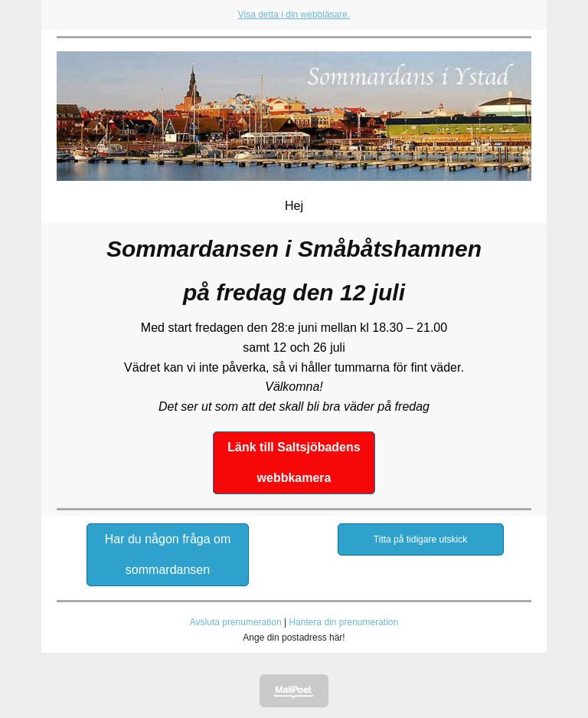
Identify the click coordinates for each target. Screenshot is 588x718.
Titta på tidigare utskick (420, 539)
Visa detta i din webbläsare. (294, 15)
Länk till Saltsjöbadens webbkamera (294, 462)
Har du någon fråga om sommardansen (168, 554)
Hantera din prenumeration (343, 622)
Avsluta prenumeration (236, 622)
